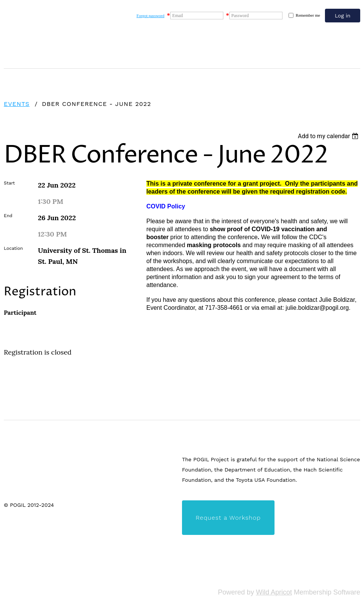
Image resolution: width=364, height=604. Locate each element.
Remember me (308, 15)
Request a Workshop (228, 518)
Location (13, 248)
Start (9, 183)
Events (17, 104)
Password (240, 16)
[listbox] (329, 136)
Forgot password (150, 16)
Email (178, 16)
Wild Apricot (274, 592)
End (8, 216)
